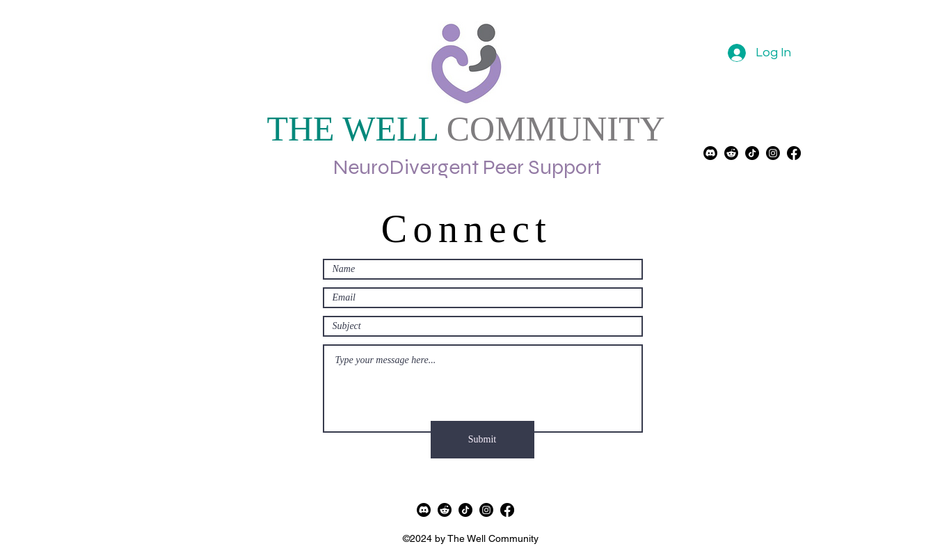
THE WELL (352, 129)
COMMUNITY (551, 129)
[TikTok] (752, 153)
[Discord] (710, 153)
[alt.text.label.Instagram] (773, 153)
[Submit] (483, 440)
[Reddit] (731, 153)
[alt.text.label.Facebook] (507, 510)
